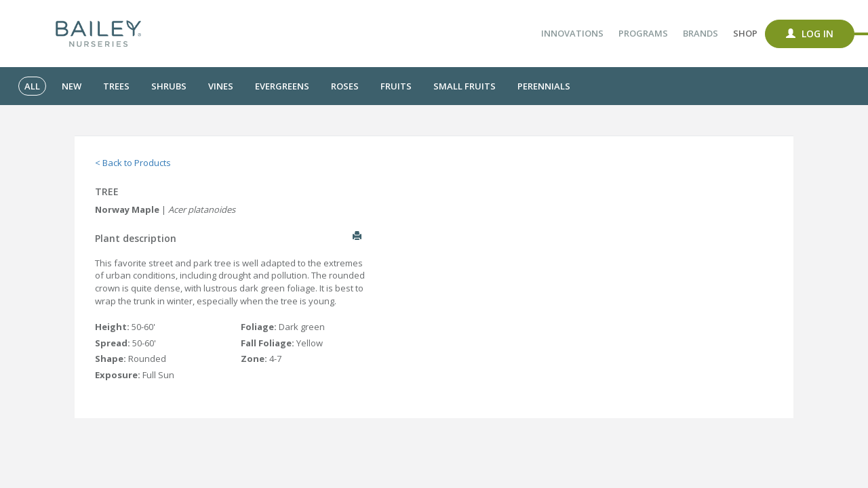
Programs (643, 33)
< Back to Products (133, 163)
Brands (701, 33)
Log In (810, 34)
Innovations (572, 33)
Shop (745, 33)
